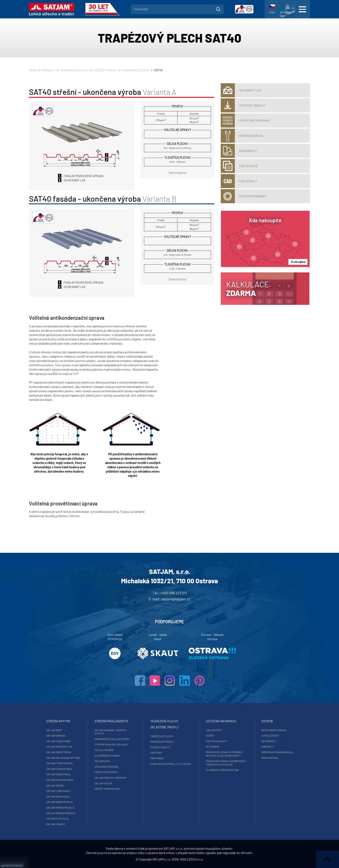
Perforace (157, 758)
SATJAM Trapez (56, 824)
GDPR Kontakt (270, 758)
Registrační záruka (274, 730)
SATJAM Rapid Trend (59, 752)
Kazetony (156, 753)
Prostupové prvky (106, 772)
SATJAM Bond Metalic (60, 802)
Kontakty (267, 747)
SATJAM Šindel (55, 785)
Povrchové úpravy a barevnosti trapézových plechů (226, 763)
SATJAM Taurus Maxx (59, 769)
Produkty (48, 70)
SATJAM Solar (103, 783)
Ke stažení (212, 747)
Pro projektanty (217, 741)
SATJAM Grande (56, 735)
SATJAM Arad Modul (58, 796)
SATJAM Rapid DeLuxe (59, 747)
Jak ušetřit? (214, 730)
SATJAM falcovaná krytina (63, 758)
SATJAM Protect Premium (110, 778)
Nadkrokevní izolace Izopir (112, 739)
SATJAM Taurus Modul (60, 780)
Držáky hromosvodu (107, 789)
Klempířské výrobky (107, 756)
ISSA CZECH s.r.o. (192, 859)
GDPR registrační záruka (277, 752)
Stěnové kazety (160, 747)
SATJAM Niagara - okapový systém (111, 732)
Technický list (177, 173)
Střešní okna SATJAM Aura (111, 744)
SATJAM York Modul (58, 791)
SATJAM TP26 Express (59, 763)
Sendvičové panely (162, 742)
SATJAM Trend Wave (58, 741)
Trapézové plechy (136, 70)
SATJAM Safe (102, 761)
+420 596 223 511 (173, 593)
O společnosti (270, 735)
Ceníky (210, 735)
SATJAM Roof (54, 730)
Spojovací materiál (107, 767)
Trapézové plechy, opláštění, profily (89, 70)
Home (33, 70)
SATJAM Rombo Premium (61, 813)
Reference (268, 741)
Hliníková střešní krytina (222, 770)
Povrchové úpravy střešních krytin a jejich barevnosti (224, 754)
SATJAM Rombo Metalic (60, 807)
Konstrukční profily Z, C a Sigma (171, 764)
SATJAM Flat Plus (58, 818)
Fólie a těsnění (104, 750)
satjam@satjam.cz (176, 599)
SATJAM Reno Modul (59, 774)
